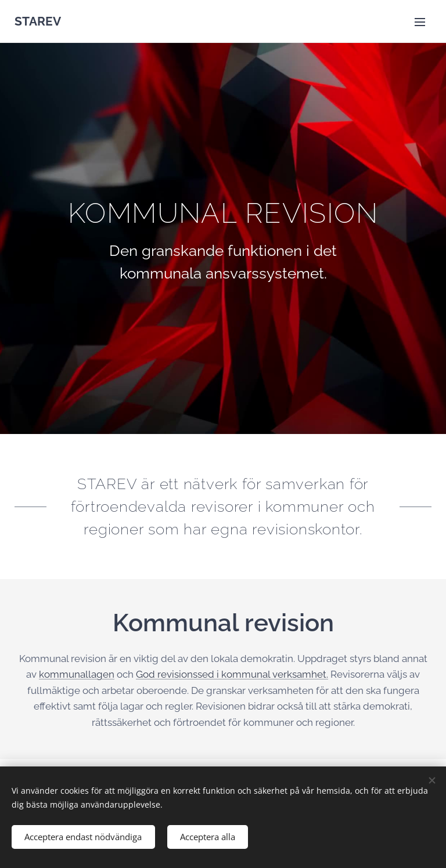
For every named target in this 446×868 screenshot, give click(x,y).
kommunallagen (77, 674)
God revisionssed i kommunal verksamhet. (232, 674)
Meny (420, 22)
